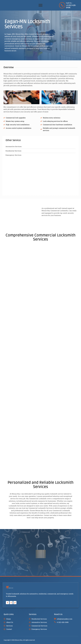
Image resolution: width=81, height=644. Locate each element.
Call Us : (69, 3)
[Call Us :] (62, 5)
